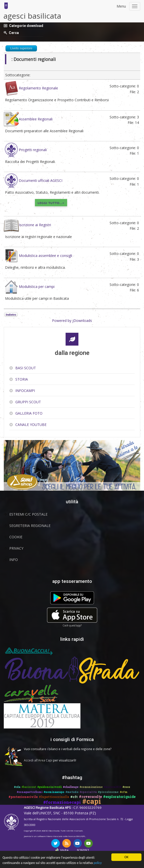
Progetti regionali (33, 150)
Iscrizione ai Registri (35, 225)
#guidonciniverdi (50, 787)
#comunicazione (91, 787)
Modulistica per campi (37, 286)
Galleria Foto (29, 413)
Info (14, 560)
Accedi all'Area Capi (38, 760)
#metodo (72, 792)
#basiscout (29, 787)
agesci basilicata (32, 16)
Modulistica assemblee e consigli (45, 256)
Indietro (11, 315)
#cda (17, 787)
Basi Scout (26, 368)
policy (98, 863)
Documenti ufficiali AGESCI (41, 180)
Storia (22, 379)
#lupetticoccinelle (54, 797)
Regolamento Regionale (38, 88)
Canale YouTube (31, 425)
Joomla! (28, 836)
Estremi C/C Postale (28, 514)
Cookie (16, 537)
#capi (92, 801)
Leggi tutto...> (51, 203)
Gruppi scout (28, 402)
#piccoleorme (108, 792)
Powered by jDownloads (72, 321)
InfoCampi (25, 391)
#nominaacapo (54, 792)
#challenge (71, 787)
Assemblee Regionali (36, 119)
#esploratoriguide (119, 797)
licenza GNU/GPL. (77, 836)
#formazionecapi (62, 802)
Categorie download (26, 26)
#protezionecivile (23, 797)
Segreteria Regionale (30, 526)
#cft (74, 797)
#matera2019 (113, 787)
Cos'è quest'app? (72, 625)
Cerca (14, 33)
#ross (126, 787)
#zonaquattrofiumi (30, 792)
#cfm (124, 792)
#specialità (88, 792)
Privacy (16, 548)
